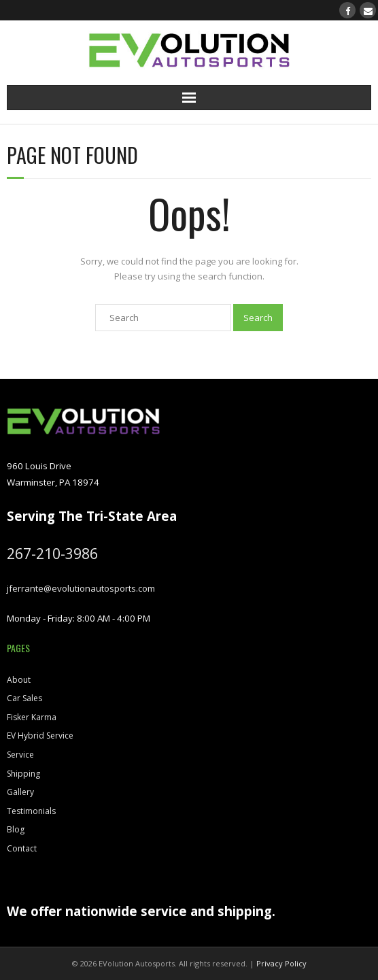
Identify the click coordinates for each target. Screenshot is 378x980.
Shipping (23, 774)
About (19, 680)
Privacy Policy (281, 963)
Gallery (20, 792)
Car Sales (24, 698)
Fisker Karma (32, 717)
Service (20, 755)
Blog (16, 829)
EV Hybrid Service (40, 736)
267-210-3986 (52, 553)
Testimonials (31, 811)
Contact (22, 848)
